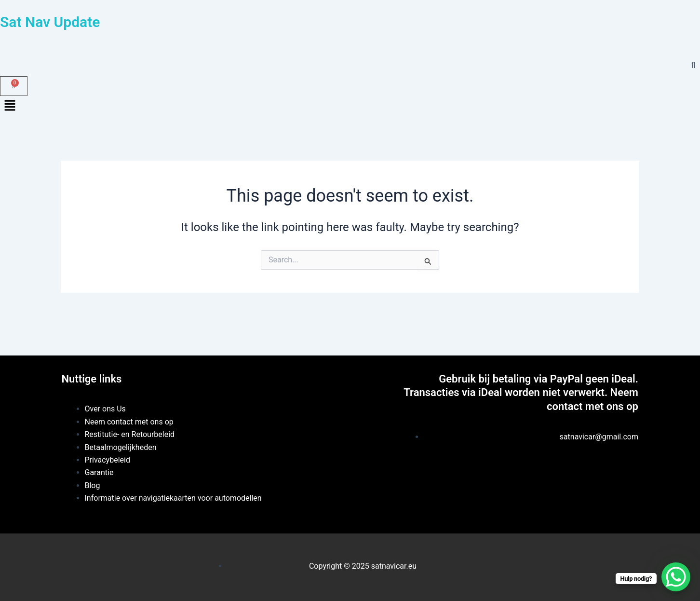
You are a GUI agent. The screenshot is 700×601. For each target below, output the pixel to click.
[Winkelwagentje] (14, 86)
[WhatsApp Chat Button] (676, 577)
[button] (350, 107)
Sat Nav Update (50, 22)
